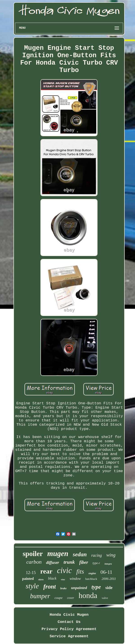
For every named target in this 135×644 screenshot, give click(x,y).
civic (64, 571)
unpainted (79, 588)
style (32, 586)
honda (88, 595)
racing (96, 555)
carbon (34, 562)
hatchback (91, 579)
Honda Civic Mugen (69, 615)
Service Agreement (69, 636)
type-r (96, 563)
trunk (69, 562)
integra (108, 564)
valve (105, 598)
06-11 (106, 572)
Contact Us (69, 622)
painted (28, 579)
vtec (63, 579)
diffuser (53, 563)
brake (63, 588)
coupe (59, 598)
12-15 (31, 573)
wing (111, 555)
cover (71, 598)
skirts (41, 579)
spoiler (33, 554)
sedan (80, 554)
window (75, 579)
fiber (84, 562)
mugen (58, 554)
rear (46, 571)
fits (80, 571)
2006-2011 (109, 579)
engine (92, 573)
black (52, 578)
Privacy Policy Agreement (69, 629)
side (109, 588)
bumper (40, 596)
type (96, 587)
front (50, 587)
